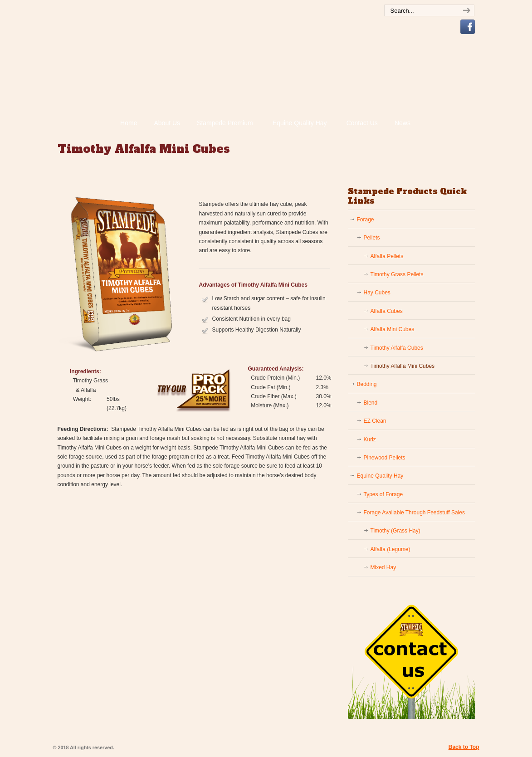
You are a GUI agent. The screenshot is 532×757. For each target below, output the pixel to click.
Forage (366, 220)
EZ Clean (375, 421)
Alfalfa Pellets (387, 256)
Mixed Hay (383, 567)
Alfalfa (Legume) (390, 549)
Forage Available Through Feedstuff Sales (414, 513)
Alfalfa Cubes (387, 311)
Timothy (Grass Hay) (395, 531)
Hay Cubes (377, 293)
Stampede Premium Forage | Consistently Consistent (216, 71)
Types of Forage (383, 494)
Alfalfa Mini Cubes (393, 329)
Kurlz (370, 440)
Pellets (372, 238)
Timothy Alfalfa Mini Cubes (403, 366)
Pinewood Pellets (385, 458)
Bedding (367, 384)
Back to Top (464, 747)
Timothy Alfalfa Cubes (397, 348)
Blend (371, 403)
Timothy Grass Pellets (397, 274)
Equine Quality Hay (380, 476)
